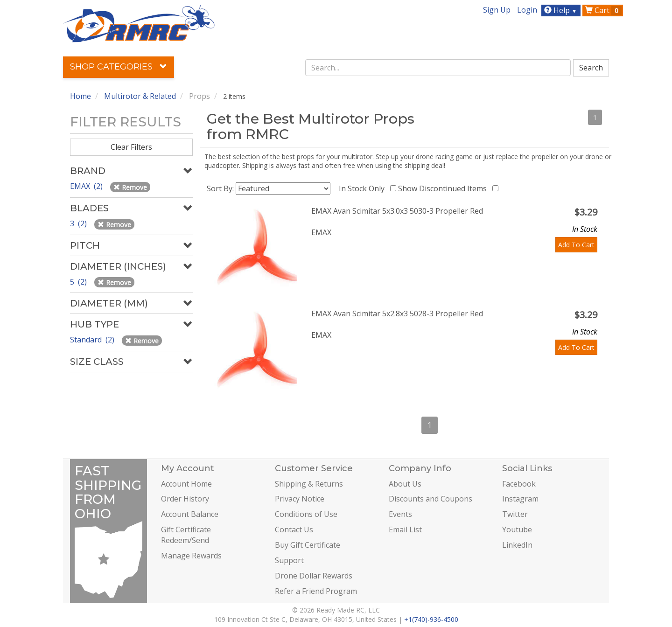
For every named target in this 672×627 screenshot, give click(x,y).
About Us (405, 484)
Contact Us (294, 529)
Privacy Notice (300, 499)
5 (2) (79, 282)
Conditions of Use (306, 514)
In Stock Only (364, 188)
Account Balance (190, 514)
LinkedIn (517, 545)
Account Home (186, 484)
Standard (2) (93, 340)
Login (527, 10)
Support (289, 560)
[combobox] (438, 68)
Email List (405, 529)
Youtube (517, 529)
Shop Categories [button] (119, 67)
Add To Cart (576, 245)
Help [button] (562, 10)
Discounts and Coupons (430, 499)
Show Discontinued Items (444, 188)
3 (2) (79, 223)
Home (80, 96)
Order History (185, 499)
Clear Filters (131, 147)
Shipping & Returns (309, 484)
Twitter (515, 514)
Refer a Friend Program (316, 591)
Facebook (519, 484)
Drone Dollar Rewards (314, 576)
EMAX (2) (87, 186)
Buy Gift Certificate (308, 545)
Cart (603, 10)
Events (400, 514)
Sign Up (497, 10)
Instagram (520, 499)
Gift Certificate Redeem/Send (186, 535)
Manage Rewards (191, 556)
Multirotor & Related (140, 96)
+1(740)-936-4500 (431, 619)
